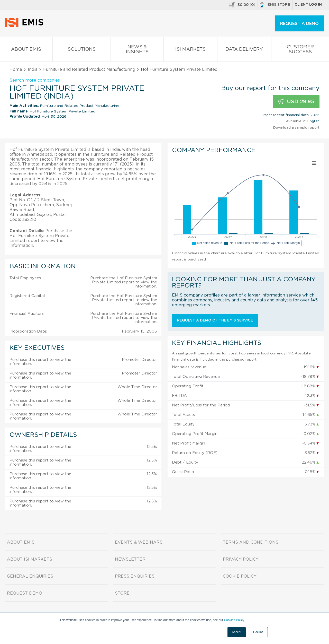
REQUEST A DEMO (299, 24)
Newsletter (130, 559)
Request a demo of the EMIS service (215, 320)
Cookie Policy (240, 576)
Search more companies (35, 80)
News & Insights (137, 50)
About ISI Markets (30, 559)
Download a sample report (296, 128)
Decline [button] (258, 632)
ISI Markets (190, 50)
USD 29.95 (296, 102)
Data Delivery (244, 50)
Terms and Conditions (251, 542)
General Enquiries (30, 576)
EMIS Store (275, 5)
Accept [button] (237, 632)
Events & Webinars (139, 542)
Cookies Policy (234, 620)
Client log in (308, 5)
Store (122, 593)
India (33, 69)
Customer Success (300, 50)
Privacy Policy (241, 559)
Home (16, 69)
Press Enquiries (135, 576)
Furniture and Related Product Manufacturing (89, 69)
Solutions (82, 50)
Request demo (25, 593)
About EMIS (26, 50)
